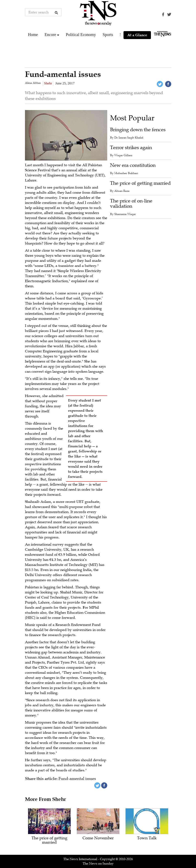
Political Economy (81, 35)
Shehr (48, 83)
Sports (108, 35)
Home (33, 35)
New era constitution (133, 165)
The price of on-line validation (131, 204)
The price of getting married (140, 183)
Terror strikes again (131, 148)
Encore (50, 35)
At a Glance (137, 35)
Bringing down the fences (138, 130)
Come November (98, 838)
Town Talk (147, 838)
